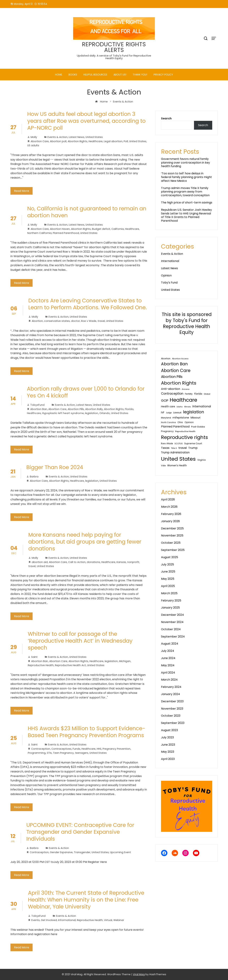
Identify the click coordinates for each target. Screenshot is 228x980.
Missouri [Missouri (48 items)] (195, 418)
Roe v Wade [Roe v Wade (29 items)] (167, 444)
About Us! (120, 75)
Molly (32, 137)
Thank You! (140, 75)
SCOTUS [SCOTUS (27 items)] (179, 444)
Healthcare (96, 141)
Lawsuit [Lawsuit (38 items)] (177, 413)
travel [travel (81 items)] (183, 448)
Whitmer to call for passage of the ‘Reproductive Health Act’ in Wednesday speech (80, 641)
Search (166, 118)
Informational (67, 920)
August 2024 (170, 644)
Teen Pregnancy (63, 753)
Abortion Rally (94, 409)
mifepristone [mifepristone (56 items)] (181, 418)
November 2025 (172, 535)
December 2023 (172, 701)
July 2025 (168, 564)
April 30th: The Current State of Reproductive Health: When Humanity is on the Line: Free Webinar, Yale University (86, 900)
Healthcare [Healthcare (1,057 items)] (183, 400)
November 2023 (172, 709)
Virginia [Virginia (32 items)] (202, 460)
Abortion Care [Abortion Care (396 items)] (176, 371)
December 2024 (172, 615)
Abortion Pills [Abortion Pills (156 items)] (172, 377)
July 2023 (167, 737)
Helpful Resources (95, 75)
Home (59, 75)
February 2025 (171, 600)
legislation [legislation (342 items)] (194, 412)
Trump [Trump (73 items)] (193, 448)
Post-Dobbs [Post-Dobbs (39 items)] (198, 427)
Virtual (108, 920)
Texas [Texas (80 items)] (165, 448)
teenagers (82, 753)
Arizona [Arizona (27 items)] (186, 389)
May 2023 (168, 752)
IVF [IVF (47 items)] (163, 413)
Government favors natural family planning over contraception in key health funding (185, 163)
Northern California (39, 233)
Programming (37, 753)
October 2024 (171, 629)
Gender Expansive (61, 852)
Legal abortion (113, 141)
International (170, 261)
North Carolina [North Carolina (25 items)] (168, 422)
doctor (75, 321)
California (118, 229)
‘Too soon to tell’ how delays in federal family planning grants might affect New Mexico (186, 177)
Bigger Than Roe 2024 (55, 467)
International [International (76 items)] (202, 406)
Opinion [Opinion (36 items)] (189, 422)
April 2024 (168, 673)
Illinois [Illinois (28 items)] (188, 407)
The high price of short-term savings (187, 203)
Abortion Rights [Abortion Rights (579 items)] (179, 383)
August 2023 (169, 730)
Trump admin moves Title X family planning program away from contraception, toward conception (185, 192)
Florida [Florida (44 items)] (198, 394)
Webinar (119, 920)
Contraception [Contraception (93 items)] (172, 394)
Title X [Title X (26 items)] (174, 448)
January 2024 (171, 694)
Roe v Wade (89, 321)
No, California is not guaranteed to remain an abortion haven (87, 212)
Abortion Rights (78, 141)
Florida (129, 409)
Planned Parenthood (66, 233)
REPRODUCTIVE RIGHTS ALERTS (114, 47)
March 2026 (169, 507)
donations (93, 562)
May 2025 (168, 579)
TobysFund (36, 405)
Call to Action (77, 562)
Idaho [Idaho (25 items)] (180, 407)
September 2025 (173, 550)
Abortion (37, 321)
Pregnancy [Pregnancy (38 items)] (167, 431)
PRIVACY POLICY (163, 75)
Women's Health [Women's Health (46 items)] (177, 466)
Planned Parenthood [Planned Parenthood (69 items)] (175, 426)
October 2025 (171, 543)
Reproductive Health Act (70, 665)
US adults (33, 145)
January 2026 (170, 521)
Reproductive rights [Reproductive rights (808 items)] (185, 437)
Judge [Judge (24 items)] (169, 413)
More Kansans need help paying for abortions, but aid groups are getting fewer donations (85, 542)
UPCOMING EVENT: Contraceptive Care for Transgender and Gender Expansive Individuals (80, 832)
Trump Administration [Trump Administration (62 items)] (175, 452)
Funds (76, 749)
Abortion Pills (76, 409)
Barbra (32, 477)
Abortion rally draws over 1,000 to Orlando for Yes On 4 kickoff (86, 392)
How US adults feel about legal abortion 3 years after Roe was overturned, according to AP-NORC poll (86, 121)
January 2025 (170, 608)
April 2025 (168, 586)
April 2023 (168, 759)
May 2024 (168, 665)
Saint (33, 657)
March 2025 (169, 593)
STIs (49, 753)
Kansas (121, 562)
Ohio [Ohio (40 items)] (180, 422)
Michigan (125, 661)
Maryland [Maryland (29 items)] (166, 418)
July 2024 (168, 651)
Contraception (41, 749)
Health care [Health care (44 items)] (168, 407)
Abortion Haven (60, 229)
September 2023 (173, 723)
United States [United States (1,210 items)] (178, 459)
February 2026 (171, 514)
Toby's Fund (169, 283)
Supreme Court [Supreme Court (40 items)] (193, 443)
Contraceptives (61, 749)
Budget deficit (101, 229)
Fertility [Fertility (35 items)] (189, 394)
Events (36, 920)
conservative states (57, 321)
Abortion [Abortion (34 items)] (166, 358)
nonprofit (133, 562)
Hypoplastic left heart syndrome (63, 413)
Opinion (166, 275)
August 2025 (170, 557)
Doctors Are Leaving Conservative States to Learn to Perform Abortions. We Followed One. (88, 304)
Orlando (105, 413)
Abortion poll (58, 141)
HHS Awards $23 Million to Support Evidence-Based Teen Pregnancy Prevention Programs (87, 732)
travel (101, 321)
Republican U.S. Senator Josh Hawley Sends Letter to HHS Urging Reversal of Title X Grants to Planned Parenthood (186, 215)
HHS (99, 749)
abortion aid (40, 562)
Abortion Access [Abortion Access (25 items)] (180, 359)
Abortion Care (40, 141)
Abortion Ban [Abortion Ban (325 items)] (174, 364)
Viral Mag (139, 974)
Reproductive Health (41, 665)
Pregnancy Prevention (116, 749)
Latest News (77, 137)
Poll (126, 141)
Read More (22, 191)
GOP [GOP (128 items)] (165, 401)
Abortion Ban (39, 409)
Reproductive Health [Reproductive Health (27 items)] (185, 431)
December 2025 (172, 528)
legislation (92, 413)
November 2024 (172, 622)
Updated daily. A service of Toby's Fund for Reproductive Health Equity (114, 57)
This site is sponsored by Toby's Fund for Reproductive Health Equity (187, 323)
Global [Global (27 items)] (207, 394)
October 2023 (171, 716)
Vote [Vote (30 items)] (163, 466)
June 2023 (168, 745)
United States (94, 137)
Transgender (82, 852)
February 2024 (171, 687)
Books (73, 75)
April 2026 (168, 499)
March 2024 (169, 680)
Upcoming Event (120, 852)
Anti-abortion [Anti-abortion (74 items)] (171, 389)
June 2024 (168, 658)
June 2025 (168, 572)
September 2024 (173, 637)
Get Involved (49, 920)
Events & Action (57, 137)
